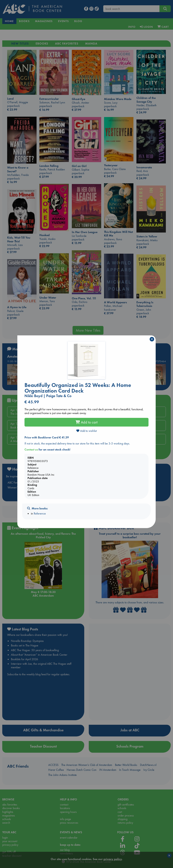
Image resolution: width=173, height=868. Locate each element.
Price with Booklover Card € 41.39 (47, 437)
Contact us (31, 449)
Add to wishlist (86, 431)
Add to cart (86, 422)
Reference (40, 513)
